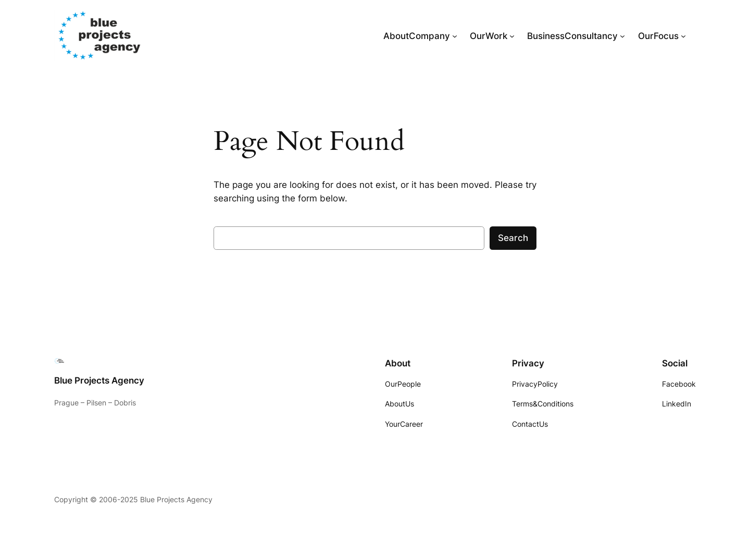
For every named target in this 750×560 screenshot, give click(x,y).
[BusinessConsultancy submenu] (622, 36)
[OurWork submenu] (512, 36)
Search (513, 238)
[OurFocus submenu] (683, 36)
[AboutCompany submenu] (455, 36)
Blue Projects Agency (99, 380)
